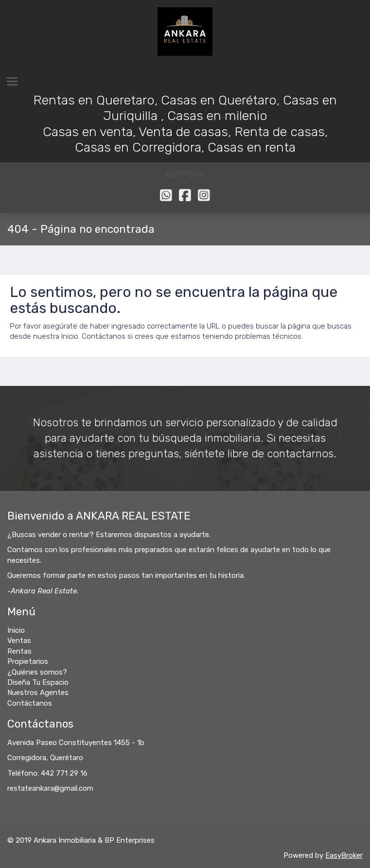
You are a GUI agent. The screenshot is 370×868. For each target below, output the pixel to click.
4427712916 (185, 175)
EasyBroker (344, 855)
